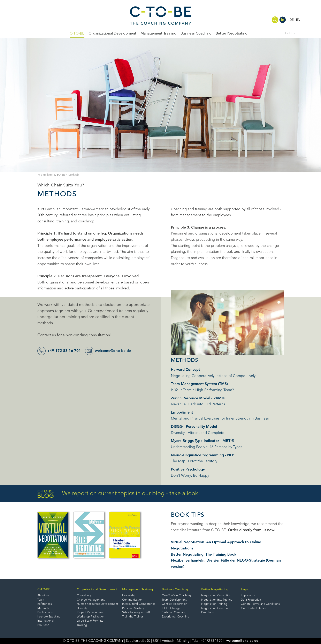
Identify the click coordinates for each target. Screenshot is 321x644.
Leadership (129, 596)
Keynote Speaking (49, 617)
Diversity (82, 608)
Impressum (248, 596)
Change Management (91, 600)
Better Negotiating (232, 34)
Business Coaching (196, 34)
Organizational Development (112, 34)
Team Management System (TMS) (199, 384)
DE (292, 20)
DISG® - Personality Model (194, 427)
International (45, 621)
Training (82, 625)
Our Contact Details (254, 608)
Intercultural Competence (139, 604)
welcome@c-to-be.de (113, 351)
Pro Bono (43, 625)
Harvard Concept (185, 370)
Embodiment (182, 413)
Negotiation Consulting (216, 596)
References (45, 604)
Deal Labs (207, 613)
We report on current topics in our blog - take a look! (119, 494)
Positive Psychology (188, 469)
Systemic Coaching (174, 613)
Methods (43, 608)
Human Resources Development (97, 604)
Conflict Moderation (175, 604)
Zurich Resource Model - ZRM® (198, 398)
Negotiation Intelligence (217, 600)
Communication (132, 600)
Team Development (174, 600)
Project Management (90, 613)
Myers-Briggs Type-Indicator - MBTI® (203, 441)
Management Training (158, 34)
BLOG (290, 33)
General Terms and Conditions (260, 604)
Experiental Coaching (175, 617)
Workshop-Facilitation (91, 617)
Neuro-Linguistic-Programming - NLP (202, 455)
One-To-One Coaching (176, 596)
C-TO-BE (77, 34)
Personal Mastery (133, 608)
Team (41, 600)
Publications (45, 613)
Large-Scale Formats (90, 621)
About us (43, 596)
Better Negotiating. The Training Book (204, 555)
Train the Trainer (133, 617)
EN (298, 20)
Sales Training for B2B (136, 613)
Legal (245, 590)
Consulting (84, 596)
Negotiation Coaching (215, 608)
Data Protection (251, 600)
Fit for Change (171, 608)
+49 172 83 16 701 (64, 351)
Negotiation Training (214, 604)
